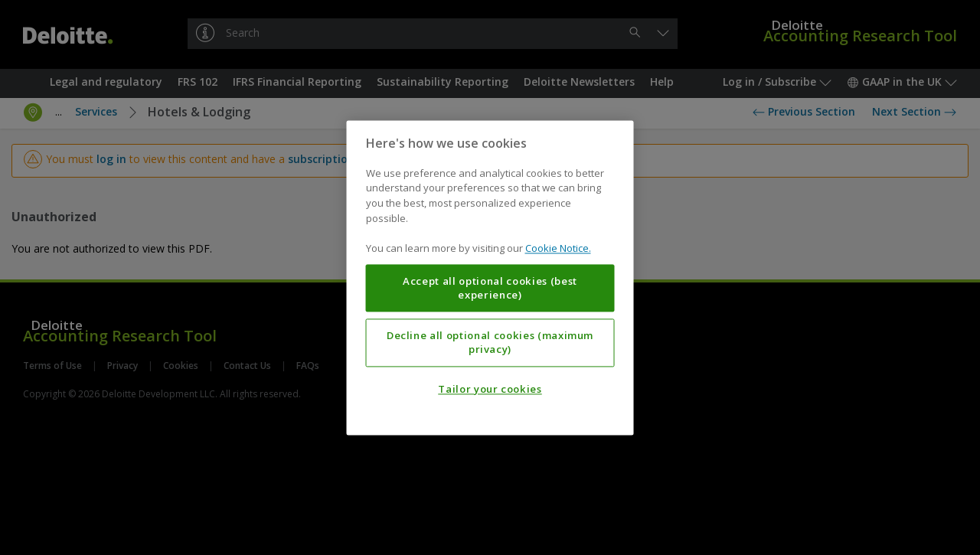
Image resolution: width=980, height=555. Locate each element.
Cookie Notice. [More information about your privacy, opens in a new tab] (558, 248)
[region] (490, 277)
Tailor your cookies (490, 389)
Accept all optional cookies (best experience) (490, 288)
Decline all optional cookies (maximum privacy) (490, 342)
